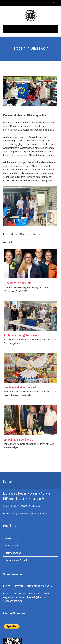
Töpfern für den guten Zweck (21, 335)
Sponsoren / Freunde (17, 560)
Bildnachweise (14, 553)
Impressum (12, 546)
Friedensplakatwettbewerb (20, 387)
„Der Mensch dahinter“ (17, 283)
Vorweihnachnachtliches (18, 439)
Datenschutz (13, 538)
